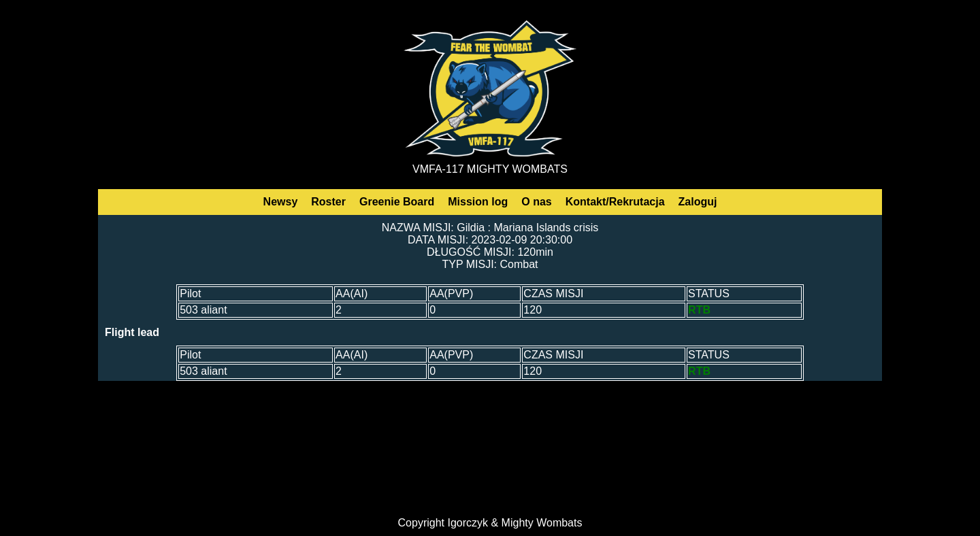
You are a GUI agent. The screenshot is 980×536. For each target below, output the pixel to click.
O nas (536, 202)
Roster (328, 202)
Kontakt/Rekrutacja (615, 202)
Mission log (478, 202)
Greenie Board (397, 202)
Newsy (281, 202)
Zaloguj (698, 202)
